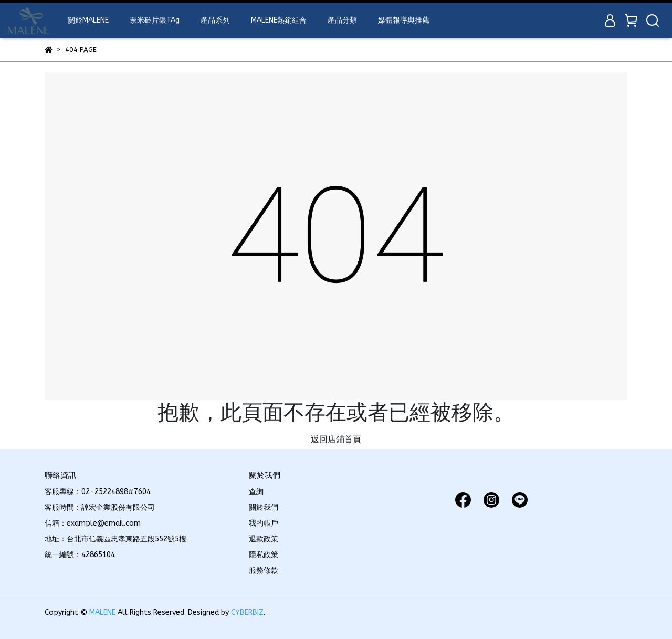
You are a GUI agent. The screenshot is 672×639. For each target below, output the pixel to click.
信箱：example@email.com (93, 523)
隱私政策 (264, 555)
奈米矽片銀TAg (155, 20)
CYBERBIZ (247, 612)
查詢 (256, 492)
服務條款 (264, 570)
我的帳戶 (264, 523)
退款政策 (264, 539)
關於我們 (264, 507)
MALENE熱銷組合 (279, 20)
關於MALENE (88, 20)
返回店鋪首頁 (336, 439)
